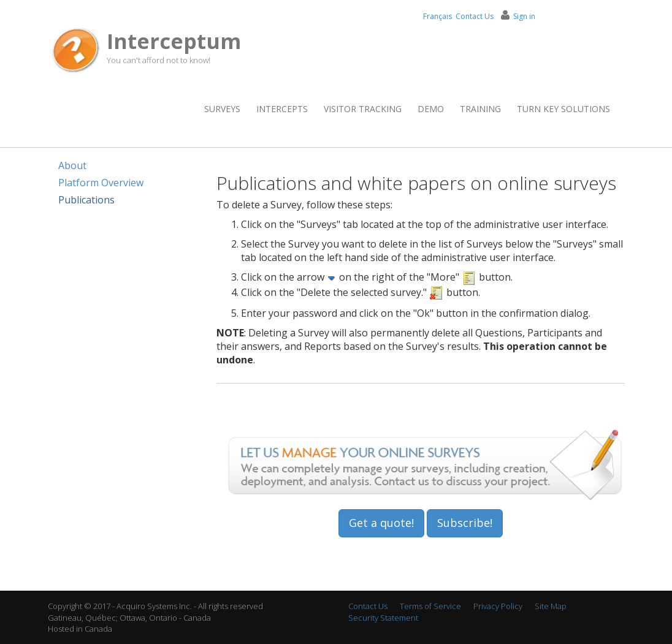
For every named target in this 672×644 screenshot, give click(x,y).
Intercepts (282, 109)
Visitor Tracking (363, 109)
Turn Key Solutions (563, 109)
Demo (431, 109)
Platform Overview (101, 183)
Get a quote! (381, 523)
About (72, 165)
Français (437, 16)
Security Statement (383, 618)
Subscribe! (465, 523)
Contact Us (475, 16)
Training (480, 109)
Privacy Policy (498, 606)
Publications (86, 200)
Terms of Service (430, 606)
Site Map (551, 606)
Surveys (222, 109)
